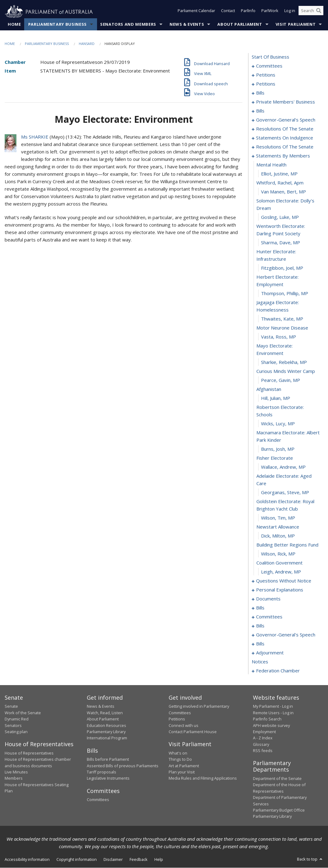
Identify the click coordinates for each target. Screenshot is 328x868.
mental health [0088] (271, 165)
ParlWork (270, 12)
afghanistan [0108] (269, 389)
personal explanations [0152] (280, 590)
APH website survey (271, 725)
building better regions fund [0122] (287, 545)
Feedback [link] (139, 859)
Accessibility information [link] (27, 859)
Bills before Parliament (108, 759)
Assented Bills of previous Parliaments (123, 766)
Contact (228, 12)
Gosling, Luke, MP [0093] (280, 217)
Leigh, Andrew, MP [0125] (281, 572)
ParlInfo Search (267, 719)
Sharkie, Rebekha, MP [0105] (284, 362)
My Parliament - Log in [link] (273, 706)
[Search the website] (311, 12)
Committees (98, 800)
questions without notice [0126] (284, 581)
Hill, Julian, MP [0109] (276, 398)
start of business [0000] (270, 57)
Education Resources (106, 725)
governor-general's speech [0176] (286, 635)
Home (14, 24)
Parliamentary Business (58, 24)
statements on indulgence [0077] (285, 138)
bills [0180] (260, 644)
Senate (11, 706)
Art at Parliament (184, 766)
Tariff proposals (102, 772)
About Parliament (240, 24)
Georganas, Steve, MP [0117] (285, 493)
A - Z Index (263, 738)
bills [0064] (260, 111)
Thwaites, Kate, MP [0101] (282, 319)
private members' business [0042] (286, 102)
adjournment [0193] (270, 653)
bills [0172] (260, 626)
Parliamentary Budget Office (279, 810)
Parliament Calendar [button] (196, 12)
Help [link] (159, 859)
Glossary (261, 744)
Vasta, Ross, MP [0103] (279, 337)
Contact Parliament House (193, 732)
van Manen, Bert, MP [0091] (284, 192)
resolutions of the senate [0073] (285, 129)
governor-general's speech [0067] (286, 120)
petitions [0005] (266, 75)
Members (14, 778)
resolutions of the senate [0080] (285, 147)
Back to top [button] (310, 859)
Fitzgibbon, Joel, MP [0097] (282, 268)
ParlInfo (248, 12)
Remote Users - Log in (273, 713)
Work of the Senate (23, 713)
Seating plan (16, 732)
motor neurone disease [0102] (282, 328)
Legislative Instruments (108, 778)
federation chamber (278, 671)
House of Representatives (29, 753)
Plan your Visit (182, 772)
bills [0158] (260, 608)
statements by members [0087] (283, 156)
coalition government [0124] (279, 563)
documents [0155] (268, 599)
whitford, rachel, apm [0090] (280, 183)
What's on (178, 753)
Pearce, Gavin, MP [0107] (281, 380)
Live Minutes (16, 772)
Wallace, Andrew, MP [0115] (283, 467)
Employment (264, 732)
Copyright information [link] (77, 859)
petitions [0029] (266, 84)
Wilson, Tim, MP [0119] (278, 518)
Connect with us (184, 725)
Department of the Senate (277, 779)
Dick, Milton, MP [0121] (278, 536)
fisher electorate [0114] (275, 458)
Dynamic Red (17, 719)
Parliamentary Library (106, 732)
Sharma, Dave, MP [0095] (281, 243)
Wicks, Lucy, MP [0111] (278, 424)
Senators (13, 725)
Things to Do (180, 759)
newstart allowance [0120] (278, 527)
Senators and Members (128, 24)
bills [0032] (260, 93)
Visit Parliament (296, 24)
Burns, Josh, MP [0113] (278, 449)
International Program (107, 738)
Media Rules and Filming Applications (203, 778)
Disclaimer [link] (113, 859)
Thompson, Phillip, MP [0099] (285, 294)
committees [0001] (269, 66)
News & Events (187, 24)
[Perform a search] (319, 12)
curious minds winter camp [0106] (286, 371)
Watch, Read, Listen (105, 713)
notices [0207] (260, 662)
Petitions (177, 719)
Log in (290, 12)
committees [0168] (269, 617)
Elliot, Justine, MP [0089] (279, 174)
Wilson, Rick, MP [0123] (278, 554)
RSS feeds (263, 751)
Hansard (87, 44)
